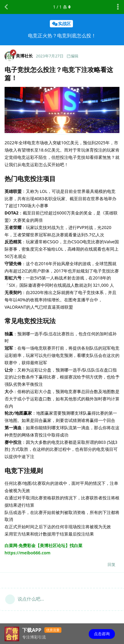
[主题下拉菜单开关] (118, 7)
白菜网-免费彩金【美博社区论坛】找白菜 (43, 545)
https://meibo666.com (28, 553)
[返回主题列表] (6, 7)
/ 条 (62, 7)
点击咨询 (102, 634)
